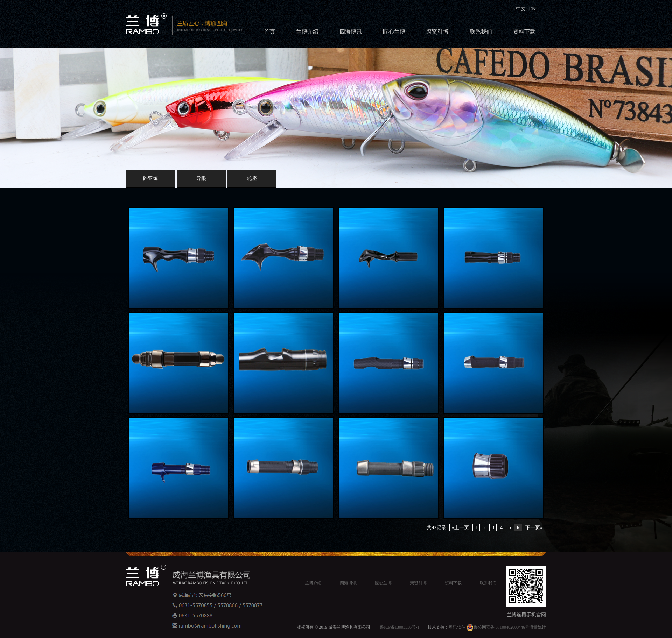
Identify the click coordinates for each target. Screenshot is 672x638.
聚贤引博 (437, 32)
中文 (521, 9)
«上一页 (460, 528)
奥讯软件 (457, 627)
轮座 (252, 179)
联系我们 (481, 32)
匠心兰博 (394, 32)
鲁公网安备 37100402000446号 (498, 627)
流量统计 (538, 627)
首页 (269, 32)
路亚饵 (150, 179)
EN (532, 9)
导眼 (201, 179)
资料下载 (524, 32)
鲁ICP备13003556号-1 (400, 627)
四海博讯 (351, 32)
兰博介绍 (307, 32)
